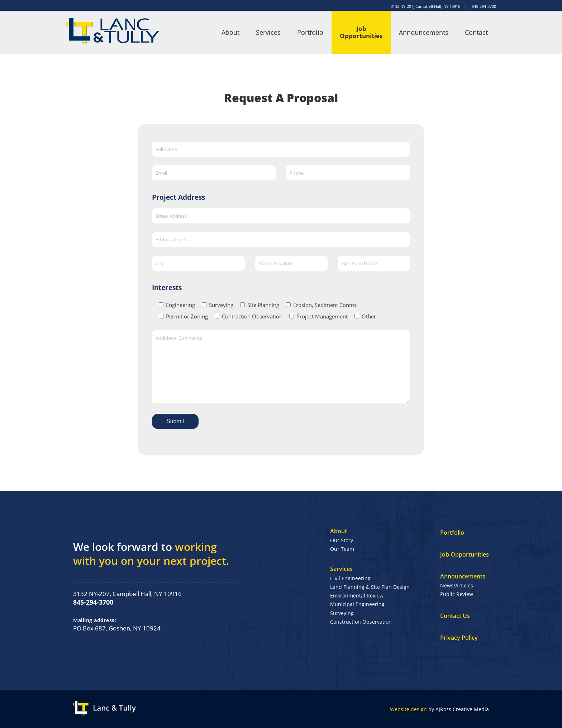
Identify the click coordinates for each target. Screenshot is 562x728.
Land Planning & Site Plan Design (370, 587)
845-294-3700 (484, 6)
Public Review (457, 594)
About (230, 32)
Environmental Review (357, 595)
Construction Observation (361, 622)
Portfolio (310, 32)
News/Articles (457, 585)
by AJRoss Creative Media (439, 709)
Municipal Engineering (357, 604)
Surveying (342, 613)
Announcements (424, 32)
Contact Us (455, 616)
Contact (476, 32)
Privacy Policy (459, 638)
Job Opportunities (361, 32)
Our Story (342, 540)
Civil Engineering (350, 578)
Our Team (342, 549)
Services (268, 32)
